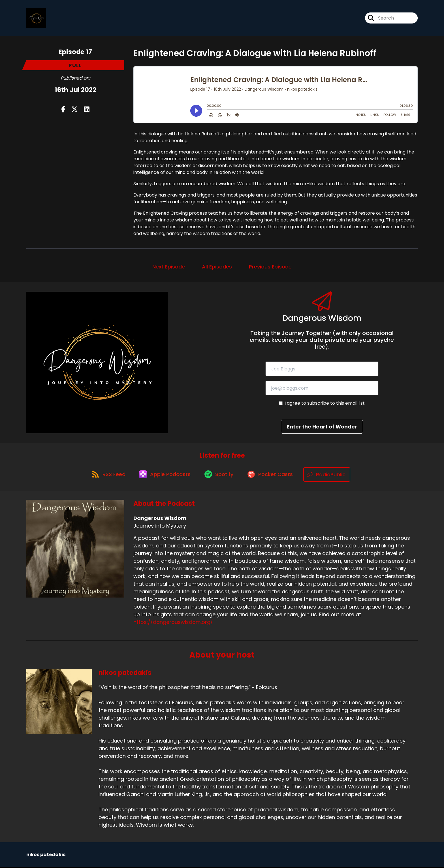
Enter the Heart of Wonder (322, 427)
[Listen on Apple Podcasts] (165, 475)
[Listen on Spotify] (220, 475)
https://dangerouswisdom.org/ (173, 623)
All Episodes (217, 267)
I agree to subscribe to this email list (325, 404)
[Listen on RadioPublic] (330, 475)
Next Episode (169, 267)
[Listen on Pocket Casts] (273, 475)
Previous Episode (270, 267)
